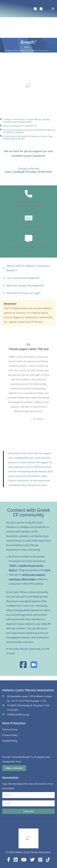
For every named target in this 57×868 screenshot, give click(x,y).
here (48, 570)
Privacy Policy (10, 735)
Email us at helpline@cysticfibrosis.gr (29, 227)
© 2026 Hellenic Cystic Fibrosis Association (28, 852)
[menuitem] (35, 9)
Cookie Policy (10, 741)
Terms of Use (10, 730)
